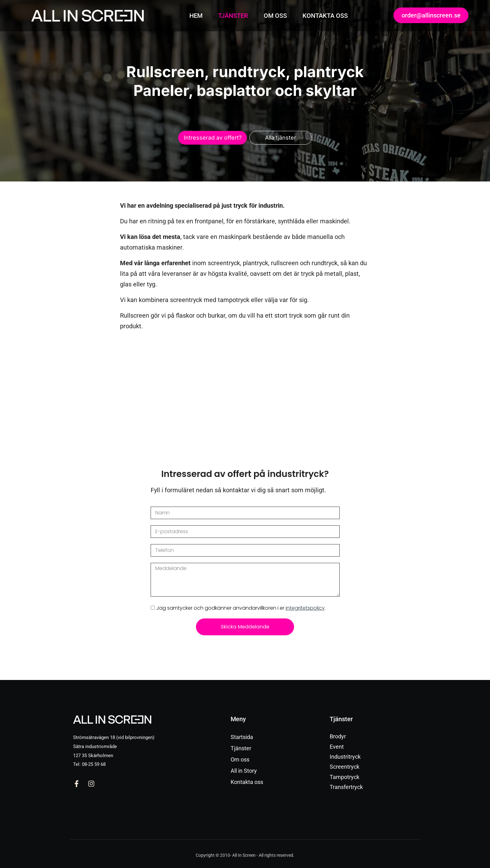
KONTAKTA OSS (325, 16)
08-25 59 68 (94, 764)
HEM (196, 16)
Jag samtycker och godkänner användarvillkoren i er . (241, 608)
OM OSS (275, 16)
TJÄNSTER (233, 16)
